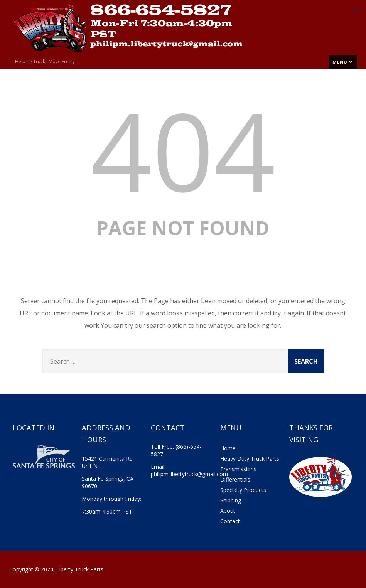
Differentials (235, 479)
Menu (343, 62)
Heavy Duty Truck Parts (250, 459)
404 (183, 150)
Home (228, 448)
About (228, 511)
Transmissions (238, 469)
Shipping (231, 500)
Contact (230, 521)
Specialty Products (243, 490)
